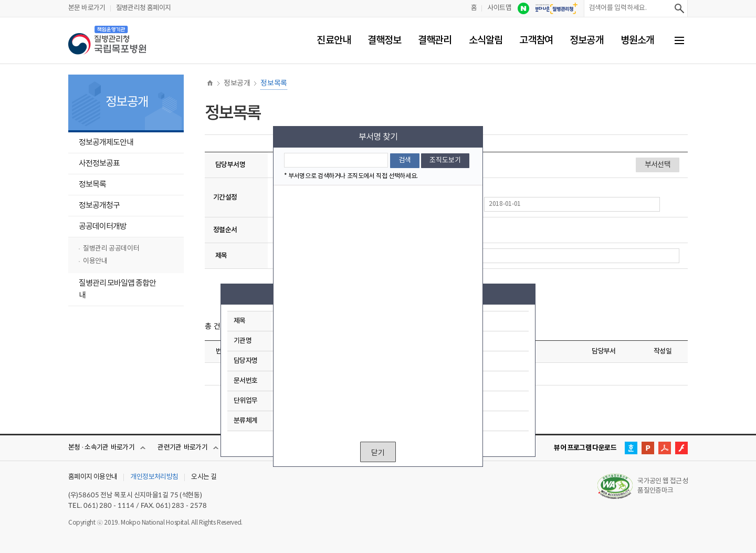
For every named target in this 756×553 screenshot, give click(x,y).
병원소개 (637, 40)
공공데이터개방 (103, 227)
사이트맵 (499, 8)
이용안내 (95, 261)
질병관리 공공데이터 (111, 249)
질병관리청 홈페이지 (144, 8)
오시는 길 (204, 477)
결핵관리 (435, 40)
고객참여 (536, 40)
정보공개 (586, 40)
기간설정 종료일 (486, 199)
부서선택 (3, 2)
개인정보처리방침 (154, 477)
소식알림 (486, 40)
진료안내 (333, 40)
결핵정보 (384, 40)
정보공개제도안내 (106, 143)
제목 (221, 256)
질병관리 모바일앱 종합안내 (118, 289)
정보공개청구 (99, 206)
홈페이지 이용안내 (93, 477)
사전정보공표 (99, 164)
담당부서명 (230, 165)
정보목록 (92, 185)
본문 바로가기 (87, 8)
